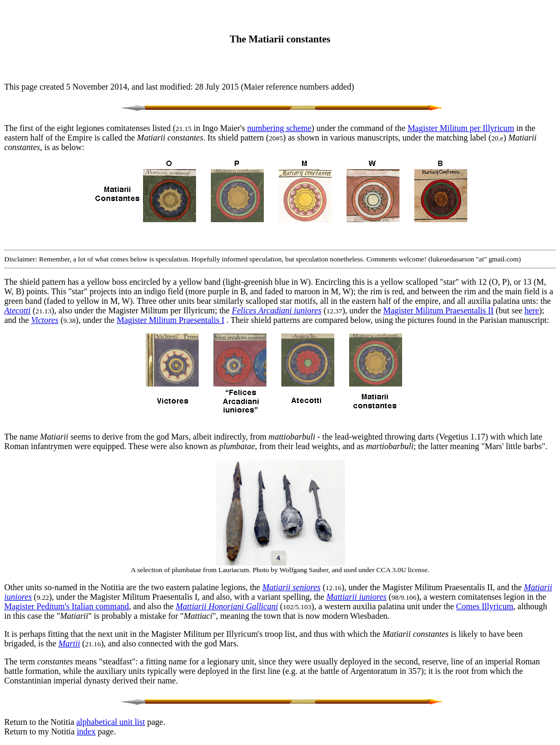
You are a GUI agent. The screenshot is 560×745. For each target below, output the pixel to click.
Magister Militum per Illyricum (461, 128)
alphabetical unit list (111, 722)
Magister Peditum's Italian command (66, 606)
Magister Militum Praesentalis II (438, 310)
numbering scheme (279, 128)
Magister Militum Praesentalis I (170, 320)
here (532, 310)
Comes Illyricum (485, 606)
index (86, 731)
